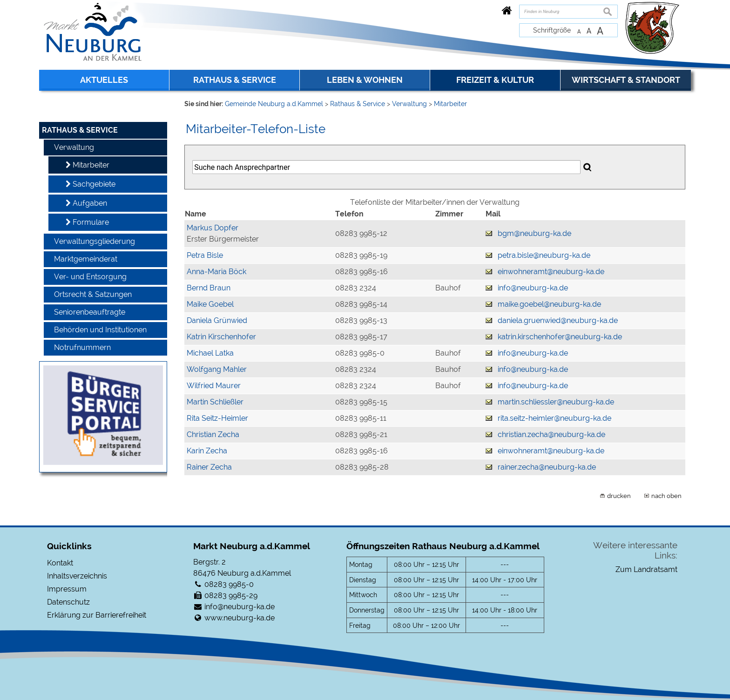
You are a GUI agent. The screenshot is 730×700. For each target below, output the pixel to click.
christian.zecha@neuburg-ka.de (551, 434)
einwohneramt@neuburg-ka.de (551, 272)
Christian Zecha (213, 434)
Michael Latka (210, 353)
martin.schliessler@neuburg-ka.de (556, 402)
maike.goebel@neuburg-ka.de (549, 304)
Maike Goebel (210, 304)
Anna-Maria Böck (216, 272)
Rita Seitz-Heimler (217, 418)
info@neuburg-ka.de (533, 288)
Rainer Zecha (209, 467)
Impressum (67, 589)
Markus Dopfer (213, 228)
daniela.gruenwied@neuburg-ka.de (558, 320)
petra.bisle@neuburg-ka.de (544, 255)
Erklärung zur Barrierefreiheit (97, 615)
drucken (619, 496)
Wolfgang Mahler (217, 369)
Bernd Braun (209, 288)
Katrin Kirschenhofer (221, 337)
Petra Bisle (205, 255)
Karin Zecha (207, 451)
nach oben (666, 496)
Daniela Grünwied (217, 320)
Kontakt (60, 563)
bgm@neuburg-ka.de (534, 233)
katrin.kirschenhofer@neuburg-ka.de (560, 337)
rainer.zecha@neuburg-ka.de (547, 467)
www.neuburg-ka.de (240, 618)
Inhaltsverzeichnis (77, 576)
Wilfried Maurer (214, 386)
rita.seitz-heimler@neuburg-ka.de (554, 418)
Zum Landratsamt (646, 569)
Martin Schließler (215, 402)
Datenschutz (68, 602)
